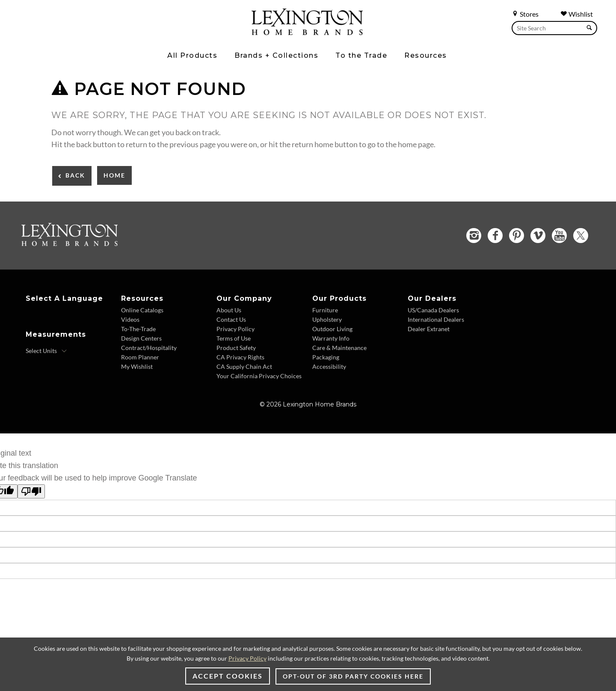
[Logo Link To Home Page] (307, 32)
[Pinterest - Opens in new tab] (517, 236)
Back (75, 175)
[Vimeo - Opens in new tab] (538, 236)
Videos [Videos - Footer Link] (130, 319)
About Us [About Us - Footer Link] (229, 310)
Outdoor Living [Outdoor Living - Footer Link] (332, 329)
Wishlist (577, 14)
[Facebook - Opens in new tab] (495, 236)
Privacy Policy (247, 658)
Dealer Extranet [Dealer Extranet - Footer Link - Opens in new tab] (429, 329)
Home (114, 175)
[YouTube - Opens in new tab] (559, 236)
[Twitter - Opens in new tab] (581, 236)
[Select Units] (46, 351)
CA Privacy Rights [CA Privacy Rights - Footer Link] (240, 357)
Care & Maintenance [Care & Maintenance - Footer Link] (339, 348)
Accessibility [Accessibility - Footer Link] (329, 366)
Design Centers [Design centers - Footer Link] (141, 338)
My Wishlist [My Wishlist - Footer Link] (137, 366)
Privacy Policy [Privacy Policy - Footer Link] (235, 329)
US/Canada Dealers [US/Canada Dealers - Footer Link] (433, 310)
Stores (525, 14)
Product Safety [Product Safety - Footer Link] (236, 348)
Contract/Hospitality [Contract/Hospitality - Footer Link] (149, 348)
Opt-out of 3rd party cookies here (353, 676)
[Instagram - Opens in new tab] (474, 236)
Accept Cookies (228, 676)
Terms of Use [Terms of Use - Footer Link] (234, 338)
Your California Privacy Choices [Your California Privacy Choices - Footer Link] (259, 376)
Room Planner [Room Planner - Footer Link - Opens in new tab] (140, 357)
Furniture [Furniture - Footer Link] (325, 310)
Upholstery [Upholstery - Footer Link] (327, 319)
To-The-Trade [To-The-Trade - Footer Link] (138, 329)
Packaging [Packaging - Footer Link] (326, 357)
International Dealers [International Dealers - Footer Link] (436, 319)
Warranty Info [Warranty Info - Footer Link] (331, 338)
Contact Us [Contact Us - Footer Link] (231, 319)
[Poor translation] (31, 491)
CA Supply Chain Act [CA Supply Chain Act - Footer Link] (244, 366)
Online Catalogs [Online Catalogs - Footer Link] (142, 310)
